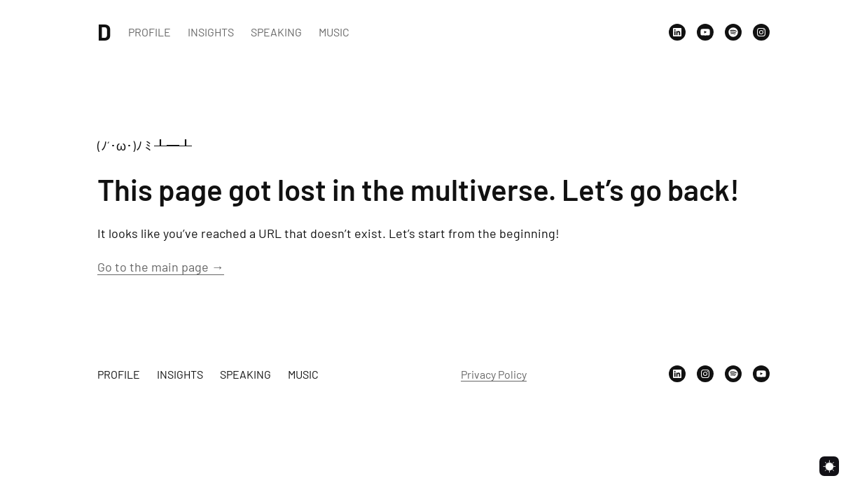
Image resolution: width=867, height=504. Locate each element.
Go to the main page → (161, 267)
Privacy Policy (494, 374)
